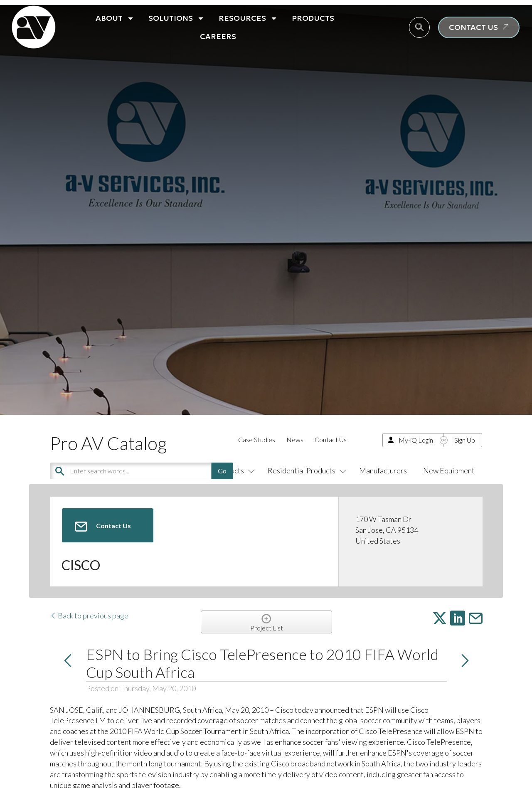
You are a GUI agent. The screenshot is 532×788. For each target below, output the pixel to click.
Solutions (176, 18)
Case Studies (257, 440)
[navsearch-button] (419, 27)
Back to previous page (89, 616)
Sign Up (465, 440)
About (115, 18)
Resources (248, 18)
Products (313, 18)
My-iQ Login (416, 440)
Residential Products (305, 470)
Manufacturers (383, 470)
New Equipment (449, 470)
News (295, 440)
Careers (218, 36)
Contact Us (331, 440)
